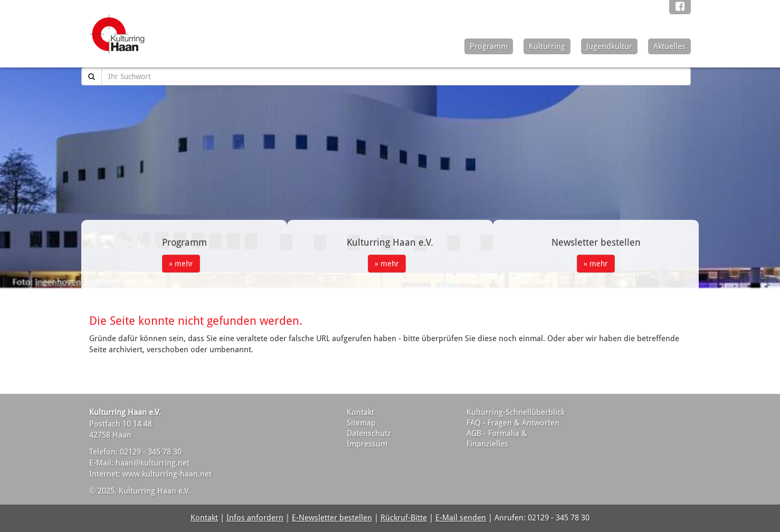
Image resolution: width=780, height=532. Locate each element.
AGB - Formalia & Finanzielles (497, 439)
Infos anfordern (255, 518)
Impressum (367, 444)
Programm (489, 46)
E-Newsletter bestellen (332, 518)
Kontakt (360, 412)
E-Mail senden (461, 518)
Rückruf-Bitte (404, 518)
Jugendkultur (609, 46)
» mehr (181, 264)
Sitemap (361, 423)
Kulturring (547, 46)
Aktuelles (669, 46)
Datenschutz (369, 433)
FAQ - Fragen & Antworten (513, 423)
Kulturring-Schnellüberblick (516, 412)
